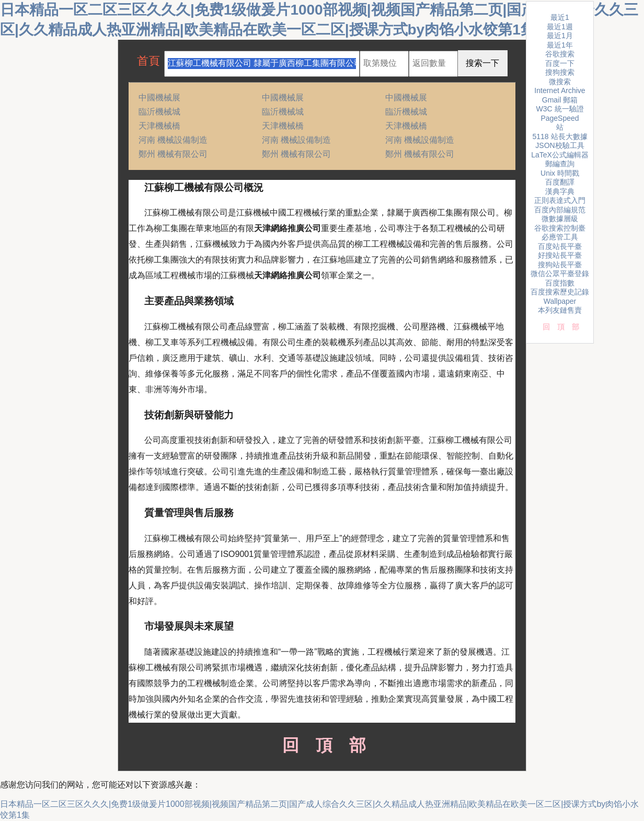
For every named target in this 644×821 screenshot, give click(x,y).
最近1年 (560, 45)
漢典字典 (560, 191)
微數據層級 (560, 219)
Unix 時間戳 (560, 173)
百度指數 (560, 283)
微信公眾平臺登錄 (560, 273)
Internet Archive (560, 90)
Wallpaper (560, 301)
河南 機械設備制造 (173, 140)
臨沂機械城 (159, 112)
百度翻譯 (560, 182)
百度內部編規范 (560, 210)
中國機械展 (159, 98)
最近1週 (560, 27)
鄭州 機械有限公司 (173, 154)
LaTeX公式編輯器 (560, 155)
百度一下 (560, 63)
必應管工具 (560, 237)
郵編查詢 (560, 164)
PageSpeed (560, 118)
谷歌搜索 (560, 54)
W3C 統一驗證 (560, 109)
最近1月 (560, 36)
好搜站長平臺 (560, 255)
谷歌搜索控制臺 (560, 228)
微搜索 (560, 82)
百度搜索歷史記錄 (560, 292)
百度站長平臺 (560, 246)
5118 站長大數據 (560, 136)
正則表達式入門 (560, 200)
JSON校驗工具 (560, 145)
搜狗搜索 (560, 72)
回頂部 (322, 745)
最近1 (560, 17)
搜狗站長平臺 (560, 265)
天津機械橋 (159, 126)
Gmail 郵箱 (560, 100)
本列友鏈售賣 (560, 310)
